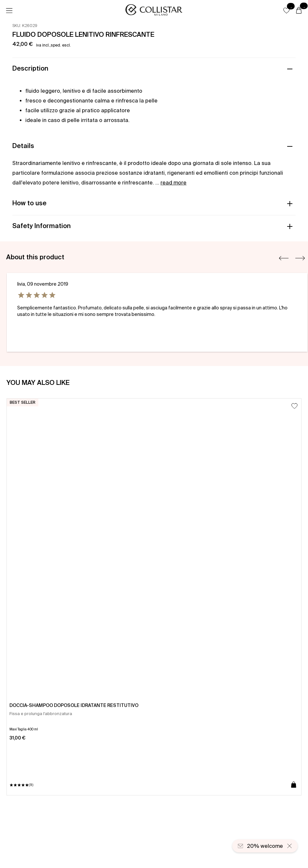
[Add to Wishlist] (295, 406)
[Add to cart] (294, 785)
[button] (287, 10)
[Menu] (9, 11)
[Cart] (299, 11)
